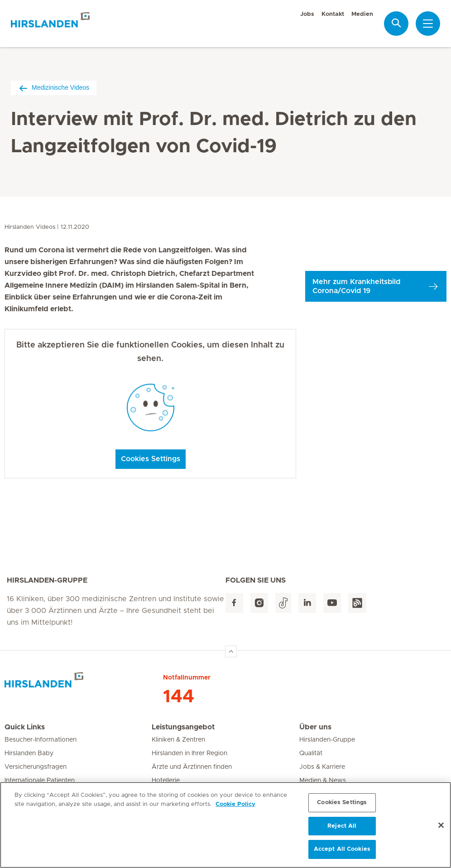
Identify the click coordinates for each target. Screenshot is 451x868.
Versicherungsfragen (36, 767)
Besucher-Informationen (41, 740)
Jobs (307, 14)
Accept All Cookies (342, 853)
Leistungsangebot (183, 727)
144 (179, 697)
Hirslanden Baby (29, 753)
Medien (362, 14)
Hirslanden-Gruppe (327, 740)
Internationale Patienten (40, 781)
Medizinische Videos (54, 88)
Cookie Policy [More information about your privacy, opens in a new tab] (235, 808)
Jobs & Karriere (322, 767)
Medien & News (323, 781)
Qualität (311, 753)
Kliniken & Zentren (178, 740)
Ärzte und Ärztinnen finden (192, 767)
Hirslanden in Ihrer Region (190, 753)
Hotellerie (166, 781)
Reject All (342, 829)
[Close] (441, 829)
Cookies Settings (151, 459)
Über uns (315, 727)
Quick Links (25, 727)
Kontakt (333, 14)
